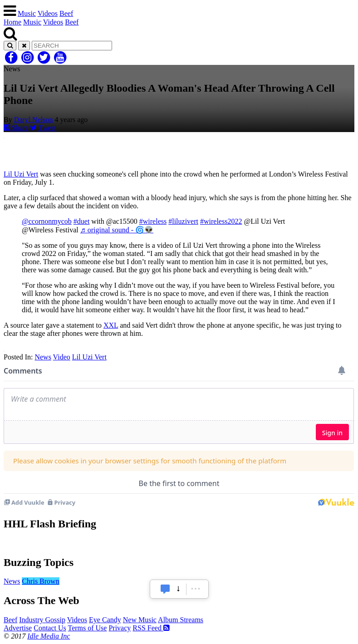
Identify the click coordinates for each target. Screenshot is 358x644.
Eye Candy (105, 620)
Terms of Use (87, 628)
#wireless (153, 221)
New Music (140, 620)
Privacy (120, 628)
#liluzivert (183, 221)
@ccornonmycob (47, 221)
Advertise (18, 628)
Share (16, 128)
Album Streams (181, 620)
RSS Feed (151, 628)
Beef (66, 13)
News (43, 357)
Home (12, 22)
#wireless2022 (221, 221)
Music (27, 13)
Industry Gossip (42, 620)
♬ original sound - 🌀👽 (117, 230)
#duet (82, 221)
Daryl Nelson (34, 120)
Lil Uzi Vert (21, 174)
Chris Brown (40, 581)
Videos (48, 13)
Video (62, 357)
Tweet (43, 128)
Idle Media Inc (49, 636)
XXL (111, 325)
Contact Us (50, 628)
